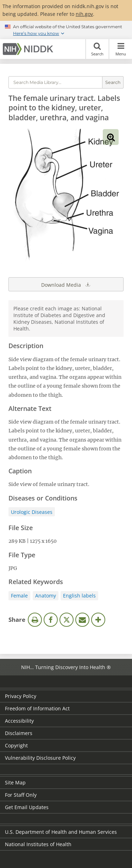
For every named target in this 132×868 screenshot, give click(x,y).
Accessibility (19, 721)
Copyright (16, 745)
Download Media (66, 284)
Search (97, 49)
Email (82, 620)
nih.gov (84, 14)
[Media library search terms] (55, 82)
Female (19, 596)
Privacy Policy (21, 696)
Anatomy (46, 596)
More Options (98, 620)
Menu (121, 49)
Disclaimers (19, 733)
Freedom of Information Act (37, 708)
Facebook (51, 620)
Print (35, 620)
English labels (79, 596)
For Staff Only (21, 795)
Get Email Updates (27, 807)
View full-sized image (111, 137)
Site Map (15, 782)
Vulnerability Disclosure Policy (40, 758)
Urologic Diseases (32, 512)
